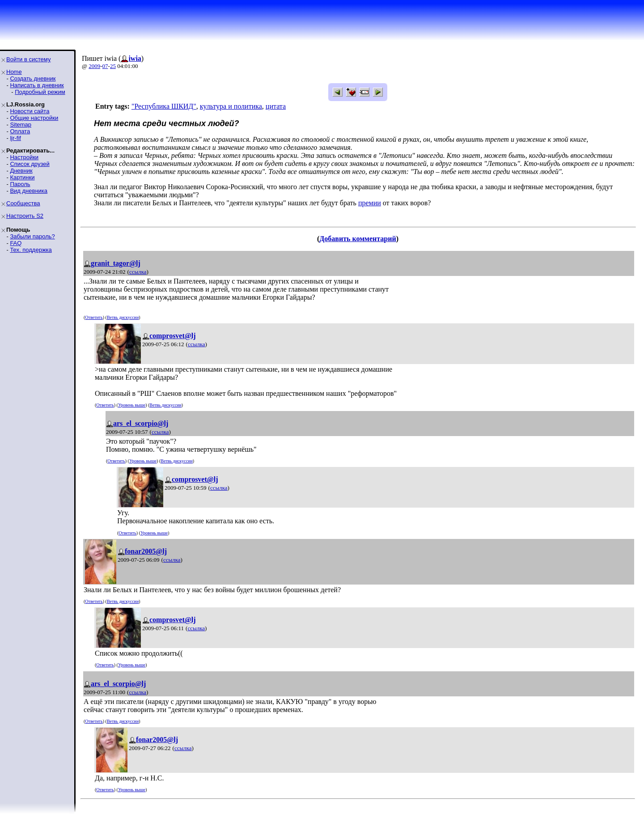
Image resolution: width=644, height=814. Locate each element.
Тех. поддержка (31, 250)
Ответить (94, 317)
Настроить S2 (25, 216)
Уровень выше (132, 405)
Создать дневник (33, 78)
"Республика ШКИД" (164, 106)
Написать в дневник (37, 85)
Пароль (20, 184)
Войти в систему (28, 59)
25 (113, 66)
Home (14, 72)
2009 (94, 66)
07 (105, 66)
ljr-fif (15, 138)
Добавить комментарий (358, 239)
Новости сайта (30, 111)
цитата (276, 106)
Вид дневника (29, 191)
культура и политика (231, 106)
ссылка (138, 272)
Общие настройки (34, 118)
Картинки (22, 177)
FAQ (16, 243)
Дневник (21, 171)
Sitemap (21, 125)
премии (370, 203)
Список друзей (30, 164)
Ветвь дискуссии (123, 317)
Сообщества (23, 203)
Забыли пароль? (32, 236)
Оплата (20, 131)
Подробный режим (40, 92)
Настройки (24, 157)
